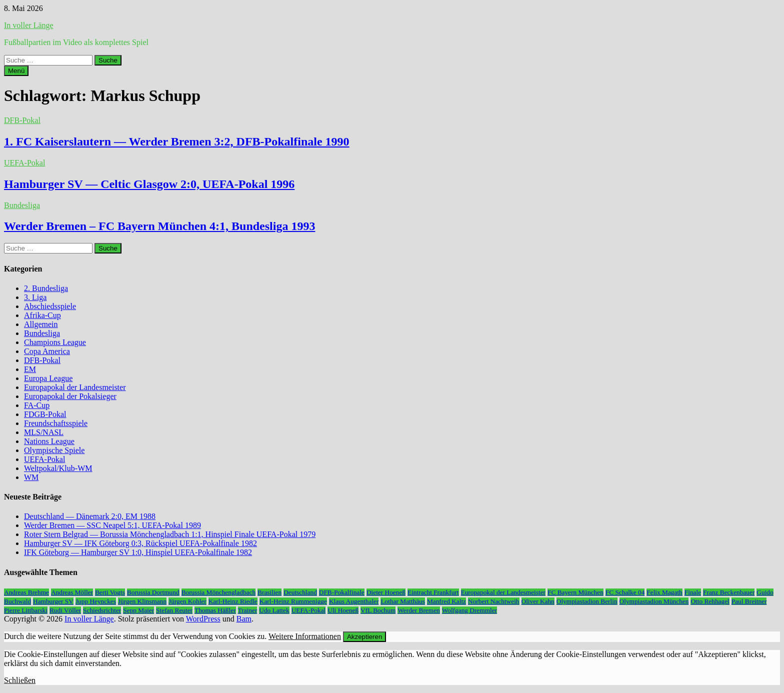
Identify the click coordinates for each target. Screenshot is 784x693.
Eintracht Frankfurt (433, 592)
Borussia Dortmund (153, 592)
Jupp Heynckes (96, 601)
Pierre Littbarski (26, 610)
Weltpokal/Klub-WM (58, 468)
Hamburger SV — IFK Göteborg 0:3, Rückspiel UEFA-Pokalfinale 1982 (140, 543)
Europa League (48, 378)
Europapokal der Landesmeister (75, 387)
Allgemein (41, 324)
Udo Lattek (274, 610)
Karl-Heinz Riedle (233, 601)
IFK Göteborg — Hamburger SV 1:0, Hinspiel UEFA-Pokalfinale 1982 (138, 552)
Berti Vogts (110, 592)
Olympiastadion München (654, 601)
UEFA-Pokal (24, 163)
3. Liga (35, 297)
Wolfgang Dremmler (469, 610)
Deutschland (300, 592)
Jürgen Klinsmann (142, 601)
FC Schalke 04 (625, 592)
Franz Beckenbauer (729, 592)
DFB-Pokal (22, 120)
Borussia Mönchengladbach (218, 592)
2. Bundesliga (46, 288)
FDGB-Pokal (45, 414)
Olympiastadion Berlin (587, 601)
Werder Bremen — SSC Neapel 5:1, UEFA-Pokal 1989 (112, 525)
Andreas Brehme (26, 592)
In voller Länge (29, 25)
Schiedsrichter (102, 610)
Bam (244, 619)
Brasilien (269, 592)
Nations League (49, 441)
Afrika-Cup (42, 315)
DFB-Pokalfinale (342, 592)
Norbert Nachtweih (494, 601)
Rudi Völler (65, 610)
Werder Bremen (418, 610)
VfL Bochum (378, 610)
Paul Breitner (749, 601)
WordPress (203, 619)
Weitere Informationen (305, 636)
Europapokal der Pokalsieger (70, 396)
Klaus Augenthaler (354, 601)
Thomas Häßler (215, 610)
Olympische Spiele (54, 450)
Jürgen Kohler (187, 601)
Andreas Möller (72, 592)
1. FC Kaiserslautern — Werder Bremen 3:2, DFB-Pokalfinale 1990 (177, 141)
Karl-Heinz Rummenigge (293, 601)
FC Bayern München (575, 592)
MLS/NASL (44, 432)
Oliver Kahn (538, 601)
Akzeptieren (364, 637)
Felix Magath (664, 592)
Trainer (248, 610)
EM (30, 369)
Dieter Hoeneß (386, 592)
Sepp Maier (138, 610)
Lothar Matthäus (402, 601)
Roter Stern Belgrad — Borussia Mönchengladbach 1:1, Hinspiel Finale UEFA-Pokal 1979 (170, 534)
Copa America (47, 351)
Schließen (20, 680)
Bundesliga (22, 205)
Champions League (55, 342)
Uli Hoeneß (343, 610)
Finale (693, 592)
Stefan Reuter (174, 610)
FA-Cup (37, 405)
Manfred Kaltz (446, 601)
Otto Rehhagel (710, 601)
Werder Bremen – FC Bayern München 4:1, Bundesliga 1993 (159, 226)
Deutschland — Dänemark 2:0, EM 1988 (90, 516)
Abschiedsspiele (50, 306)
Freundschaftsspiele (56, 423)
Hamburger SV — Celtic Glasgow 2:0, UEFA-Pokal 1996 (149, 184)
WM (31, 477)
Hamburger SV (53, 601)
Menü (16, 71)
